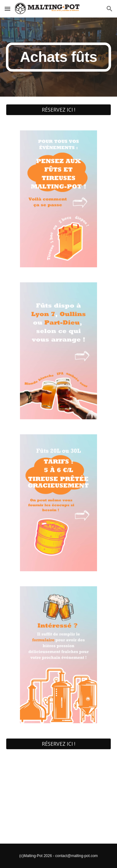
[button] (7, 9)
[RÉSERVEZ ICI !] (59, 110)
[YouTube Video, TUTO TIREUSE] (59, 800)
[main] (59, 57)
